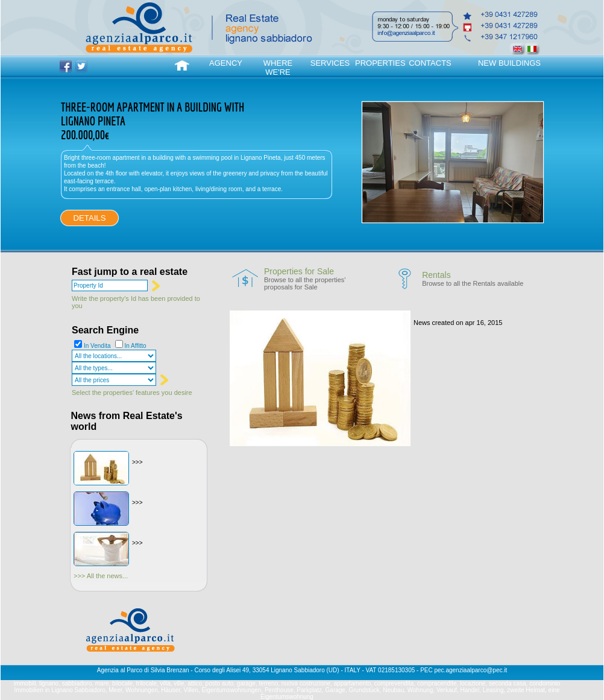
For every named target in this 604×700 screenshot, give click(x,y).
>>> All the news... (101, 576)
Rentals (436, 275)
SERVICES (330, 63)
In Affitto (136, 346)
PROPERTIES (380, 63)
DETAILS (90, 218)
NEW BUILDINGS (509, 63)
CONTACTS (430, 63)
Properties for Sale (299, 271)
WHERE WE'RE (278, 68)
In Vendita (97, 346)
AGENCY (226, 63)
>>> (137, 462)
